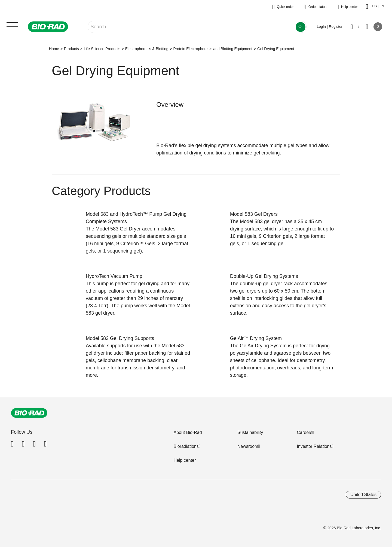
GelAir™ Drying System (256, 338)
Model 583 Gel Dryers (254, 214)
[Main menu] (12, 26)
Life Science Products (102, 49)
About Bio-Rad (188, 432)
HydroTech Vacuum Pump (114, 276)
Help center (185, 460)
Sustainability (250, 432)
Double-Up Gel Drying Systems (264, 276)
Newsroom (248, 446)
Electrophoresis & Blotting (147, 49)
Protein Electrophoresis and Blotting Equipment (213, 49)
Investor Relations (314, 446)
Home (54, 49)
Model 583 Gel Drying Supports (120, 338)
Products (71, 49)
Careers (304, 432)
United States (363, 495)
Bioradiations (186, 446)
